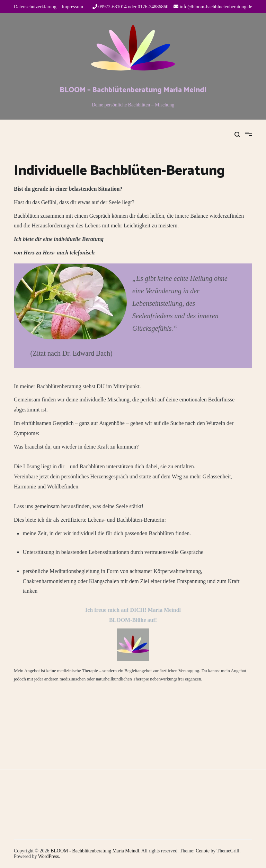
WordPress (48, 856)
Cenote (203, 851)
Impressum (72, 7)
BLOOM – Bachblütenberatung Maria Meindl (133, 90)
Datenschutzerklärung (35, 7)
